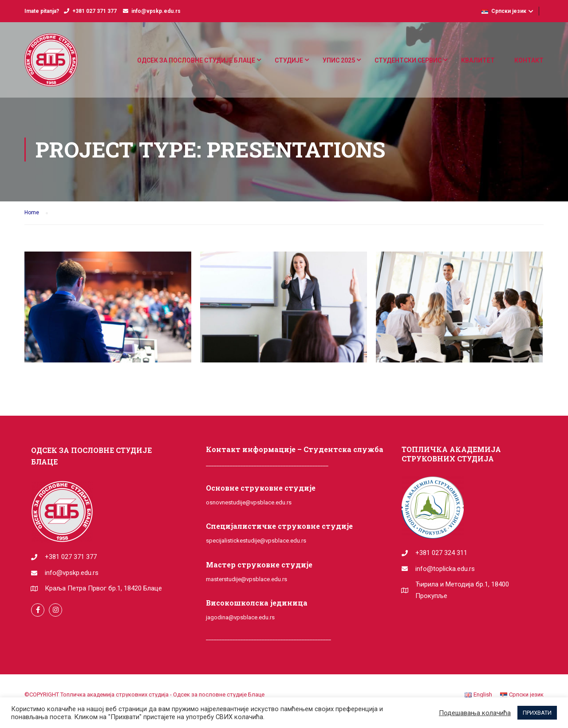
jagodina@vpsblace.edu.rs (240, 617)
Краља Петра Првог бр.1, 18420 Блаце (103, 588)
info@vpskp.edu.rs (156, 11)
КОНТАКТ (529, 60)
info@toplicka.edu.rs (445, 569)
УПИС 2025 (339, 60)
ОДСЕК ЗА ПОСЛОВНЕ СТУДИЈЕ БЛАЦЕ (196, 60)
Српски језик (504, 11)
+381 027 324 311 (441, 553)
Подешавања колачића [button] (475, 713)
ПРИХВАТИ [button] (537, 713)
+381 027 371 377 (95, 11)
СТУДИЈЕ (289, 60)
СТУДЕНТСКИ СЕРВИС (408, 60)
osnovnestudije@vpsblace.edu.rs (249, 502)
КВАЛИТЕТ (478, 60)
